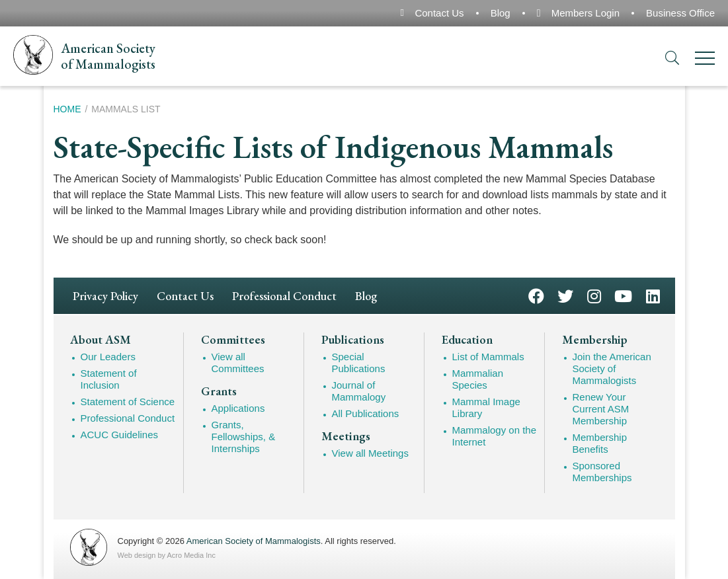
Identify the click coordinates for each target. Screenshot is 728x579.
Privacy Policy (105, 296)
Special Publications (359, 363)
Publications (353, 340)
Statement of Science (128, 402)
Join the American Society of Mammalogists (612, 368)
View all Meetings (370, 453)
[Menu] (705, 60)
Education (467, 340)
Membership (595, 340)
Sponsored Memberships (602, 472)
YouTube (623, 295)
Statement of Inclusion (109, 379)
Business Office (680, 13)
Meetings (346, 436)
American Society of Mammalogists (254, 541)
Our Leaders (108, 357)
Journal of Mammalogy (359, 391)
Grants (219, 391)
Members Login (586, 13)
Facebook (536, 295)
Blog (501, 13)
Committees (233, 340)
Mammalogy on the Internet (495, 436)
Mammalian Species (478, 379)
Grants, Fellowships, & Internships (244, 437)
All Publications (366, 413)
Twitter (565, 295)
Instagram (594, 295)
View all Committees (238, 363)
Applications (238, 408)
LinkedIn (653, 295)
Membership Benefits (600, 443)
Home (67, 109)
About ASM (101, 340)
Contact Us (439, 13)
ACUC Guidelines (120, 435)
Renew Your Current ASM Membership (601, 409)
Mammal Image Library (486, 407)
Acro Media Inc (191, 555)
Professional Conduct (284, 296)
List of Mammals (488, 357)
